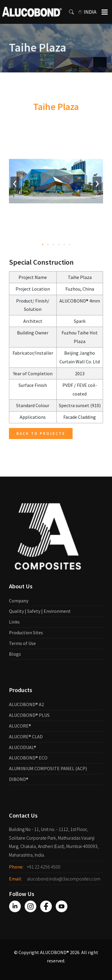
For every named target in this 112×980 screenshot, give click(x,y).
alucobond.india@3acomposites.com (64, 879)
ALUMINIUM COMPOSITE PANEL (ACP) (48, 768)
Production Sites (26, 632)
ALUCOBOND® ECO (28, 758)
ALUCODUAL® (23, 747)
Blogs (15, 654)
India (87, 12)
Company (19, 601)
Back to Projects (41, 434)
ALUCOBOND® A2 (26, 704)
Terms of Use (22, 643)
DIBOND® (19, 779)
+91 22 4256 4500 (44, 867)
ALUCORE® (20, 726)
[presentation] (15, 184)
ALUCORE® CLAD (26, 736)
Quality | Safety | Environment (40, 611)
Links (14, 622)
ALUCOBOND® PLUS (29, 715)
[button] (43, 246)
